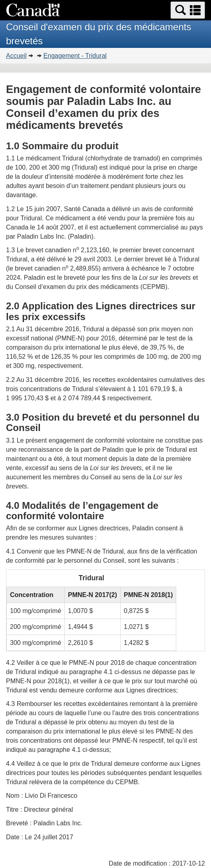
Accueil (16, 56)
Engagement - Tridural (75, 56)
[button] (188, 10)
